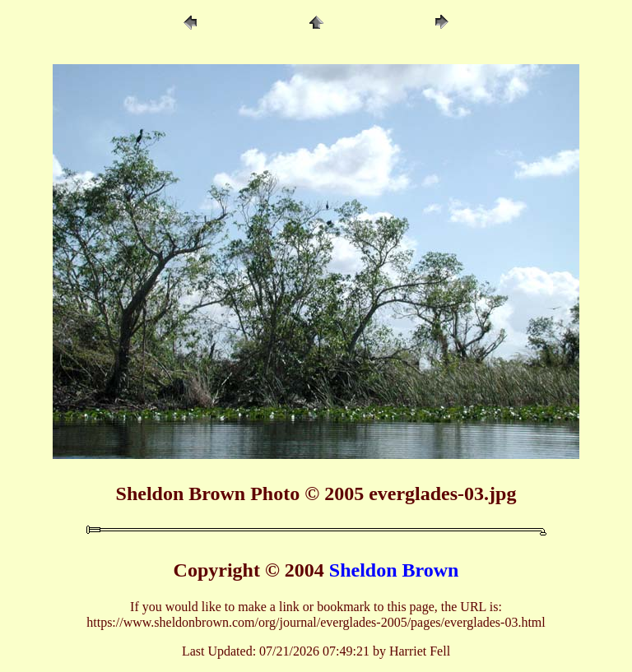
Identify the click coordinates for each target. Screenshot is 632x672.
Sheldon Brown (394, 570)
